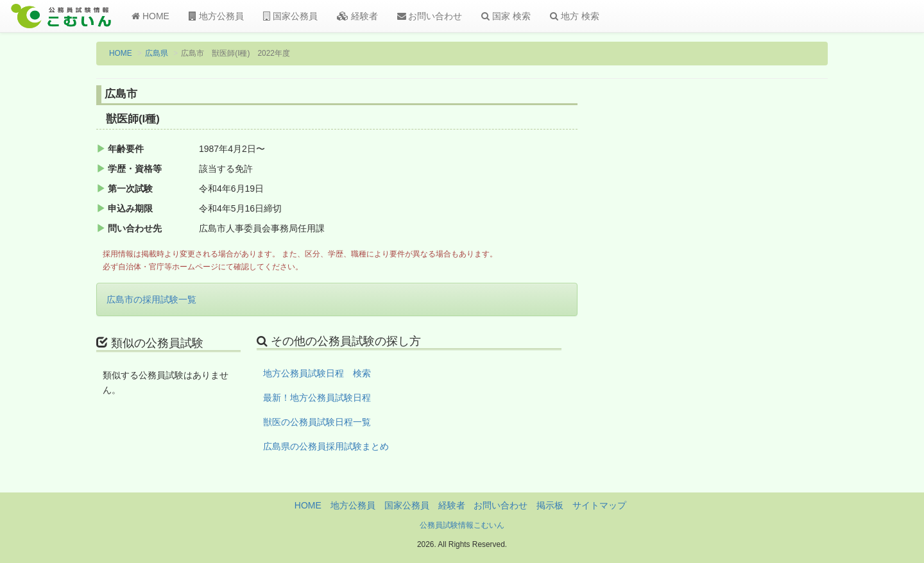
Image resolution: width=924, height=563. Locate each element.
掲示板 (550, 505)
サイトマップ (599, 505)
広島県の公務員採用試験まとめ (326, 446)
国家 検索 (506, 16)
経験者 (357, 16)
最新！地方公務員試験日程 (317, 398)
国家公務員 (290, 16)
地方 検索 (575, 16)
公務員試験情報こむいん (462, 525)
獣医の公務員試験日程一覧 (317, 422)
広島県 (157, 53)
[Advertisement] (744, 297)
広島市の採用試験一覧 (151, 299)
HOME (150, 16)
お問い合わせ (430, 16)
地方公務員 (216, 16)
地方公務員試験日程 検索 (317, 373)
